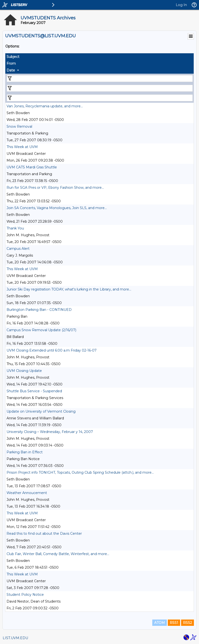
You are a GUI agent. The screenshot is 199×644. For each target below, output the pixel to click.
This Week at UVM (22, 147)
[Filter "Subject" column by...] (100, 79)
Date (11, 70)
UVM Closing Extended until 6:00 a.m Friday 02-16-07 (52, 350)
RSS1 (174, 623)
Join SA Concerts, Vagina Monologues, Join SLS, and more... (57, 208)
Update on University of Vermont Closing (41, 411)
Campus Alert (18, 249)
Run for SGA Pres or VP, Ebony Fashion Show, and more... (55, 188)
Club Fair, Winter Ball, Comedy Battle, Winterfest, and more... (58, 554)
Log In (181, 5)
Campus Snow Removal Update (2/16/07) (41, 330)
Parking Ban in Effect (25, 452)
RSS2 (188, 623)
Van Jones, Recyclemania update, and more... (45, 106)
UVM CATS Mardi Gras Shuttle (32, 167)
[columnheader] (99, 57)
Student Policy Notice (25, 595)
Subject (13, 57)
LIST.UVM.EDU (15, 638)
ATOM (160, 623)
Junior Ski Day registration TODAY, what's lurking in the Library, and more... (69, 289)
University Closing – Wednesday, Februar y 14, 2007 (50, 432)
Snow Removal (19, 126)
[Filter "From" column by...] (100, 88)
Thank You (15, 228)
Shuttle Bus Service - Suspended (34, 391)
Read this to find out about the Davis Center (44, 534)
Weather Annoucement (27, 493)
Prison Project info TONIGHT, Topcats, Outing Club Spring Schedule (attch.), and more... (80, 472)
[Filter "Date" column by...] (100, 98)
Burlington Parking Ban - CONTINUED (39, 310)
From (11, 63)
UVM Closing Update (24, 371)
